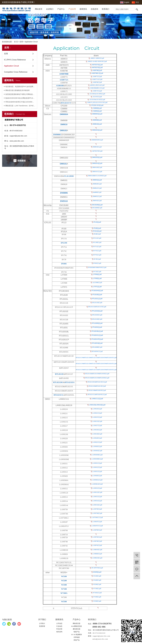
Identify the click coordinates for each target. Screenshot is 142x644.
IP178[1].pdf (97, 259)
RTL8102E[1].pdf (97, 315)
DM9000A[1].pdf (97, 114)
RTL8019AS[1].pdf (97, 291)
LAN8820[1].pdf (97, 554)
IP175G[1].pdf (97, 255)
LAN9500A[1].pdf (97, 480)
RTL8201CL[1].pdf (97, 335)
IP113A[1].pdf (97, 238)
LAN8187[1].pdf (97, 522)
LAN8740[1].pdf (97, 541)
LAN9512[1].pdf (97, 488)
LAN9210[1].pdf (97, 409)
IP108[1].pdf (97, 234)
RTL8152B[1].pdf (97, 319)
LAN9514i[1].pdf (97, 505)
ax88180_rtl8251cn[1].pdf (97, 85)
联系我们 (106, 9)
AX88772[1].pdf (97, 77)
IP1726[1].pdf (97, 272)
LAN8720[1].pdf (97, 537)
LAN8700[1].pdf (97, 530)
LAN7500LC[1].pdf (97, 517)
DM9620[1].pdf (97, 184)
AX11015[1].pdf (97, 97)
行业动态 (59, 626)
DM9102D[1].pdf (97, 157)
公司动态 (59, 623)
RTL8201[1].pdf (97, 327)
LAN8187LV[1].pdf (97, 526)
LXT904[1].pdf (97, 274)
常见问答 (59, 629)
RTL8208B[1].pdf (97, 347)
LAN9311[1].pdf (97, 463)
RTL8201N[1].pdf (97, 343)
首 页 (16, 42)
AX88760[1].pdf (97, 82)
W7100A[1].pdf (97, 593)
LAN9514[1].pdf (97, 501)
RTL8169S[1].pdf (97, 323)
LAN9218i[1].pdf (97, 434)
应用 (21, 42)
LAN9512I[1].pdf (97, 492)
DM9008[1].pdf (97, 120)
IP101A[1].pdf (97, 231)
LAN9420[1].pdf (97, 476)
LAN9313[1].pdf (97, 472)
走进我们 (50, 9)
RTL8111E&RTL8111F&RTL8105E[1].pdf (97, 374)
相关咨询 (59, 632)
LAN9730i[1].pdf (97, 513)
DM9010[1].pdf (97, 124)
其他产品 (77, 640)
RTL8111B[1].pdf (97, 303)
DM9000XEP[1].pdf (97, 140)
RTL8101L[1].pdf (97, 299)
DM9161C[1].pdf (97, 172)
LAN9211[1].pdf (97, 413)
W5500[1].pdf (97, 601)
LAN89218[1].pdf (97, 558)
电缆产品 (77, 632)
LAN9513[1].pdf (97, 497)
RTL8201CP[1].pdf (97, 339)
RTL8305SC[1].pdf (97, 351)
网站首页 (39, 9)
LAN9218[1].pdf (97, 430)
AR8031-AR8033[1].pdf (97, 58)
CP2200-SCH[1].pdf (97, 105)
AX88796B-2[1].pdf (97, 73)
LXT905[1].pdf (97, 279)
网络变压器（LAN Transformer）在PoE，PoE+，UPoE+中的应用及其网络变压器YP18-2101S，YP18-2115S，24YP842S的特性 (20, 106)
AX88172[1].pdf (97, 91)
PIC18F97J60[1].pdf (97, 568)
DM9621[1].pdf (97, 188)
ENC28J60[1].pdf (97, 205)
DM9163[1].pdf (97, 201)
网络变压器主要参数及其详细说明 (17, 90)
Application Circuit (11, 66)
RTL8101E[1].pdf (97, 311)
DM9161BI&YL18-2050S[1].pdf (97, 176)
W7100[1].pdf (97, 589)
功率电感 (77, 637)
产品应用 (72, 9)
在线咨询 (94, 9)
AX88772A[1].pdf (97, 79)
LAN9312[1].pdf (97, 467)
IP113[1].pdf (97, 222)
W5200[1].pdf (97, 580)
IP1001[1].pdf (97, 263)
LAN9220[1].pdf (97, 438)
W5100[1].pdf (97, 576)
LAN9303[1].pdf (97, 447)
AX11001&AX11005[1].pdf (97, 94)
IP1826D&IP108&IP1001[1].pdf (97, 267)
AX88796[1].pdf (97, 70)
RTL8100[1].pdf (97, 295)
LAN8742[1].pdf (97, 545)
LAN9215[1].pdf (97, 417)
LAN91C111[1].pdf (97, 399)
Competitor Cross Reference (16, 72)
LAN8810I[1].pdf (97, 550)
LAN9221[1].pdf (97, 442)
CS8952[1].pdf (97, 111)
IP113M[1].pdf (97, 242)
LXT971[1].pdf (97, 287)
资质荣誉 (42, 626)
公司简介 (42, 623)
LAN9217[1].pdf (97, 426)
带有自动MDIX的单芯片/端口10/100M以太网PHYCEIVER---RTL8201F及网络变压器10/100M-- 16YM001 (20, 102)
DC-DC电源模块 (76, 634)
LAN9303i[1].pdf (97, 451)
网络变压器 (77, 623)
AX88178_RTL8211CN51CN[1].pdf (97, 102)
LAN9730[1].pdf (97, 509)
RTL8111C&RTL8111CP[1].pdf (97, 307)
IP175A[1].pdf (97, 247)
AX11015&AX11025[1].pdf (97, 100)
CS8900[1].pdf (97, 108)
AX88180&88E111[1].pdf (97, 88)
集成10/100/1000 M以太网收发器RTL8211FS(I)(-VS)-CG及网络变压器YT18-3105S (20, 98)
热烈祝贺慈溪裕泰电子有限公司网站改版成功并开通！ (20, 94)
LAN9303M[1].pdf (97, 455)
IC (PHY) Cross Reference (15, 60)
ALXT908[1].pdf (97, 283)
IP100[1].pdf (97, 228)
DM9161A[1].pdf (97, 163)
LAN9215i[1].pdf (97, 421)
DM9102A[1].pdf (97, 130)
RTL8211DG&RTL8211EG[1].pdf (97, 382)
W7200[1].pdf (97, 597)
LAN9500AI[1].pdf (97, 484)
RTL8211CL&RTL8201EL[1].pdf (97, 395)
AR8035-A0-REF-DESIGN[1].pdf (97, 61)
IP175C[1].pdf (97, 251)
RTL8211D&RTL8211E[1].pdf (97, 386)
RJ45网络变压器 (77, 626)
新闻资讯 (83, 9)
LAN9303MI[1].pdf (97, 459)
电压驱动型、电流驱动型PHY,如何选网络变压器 (20, 87)
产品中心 (61, 9)
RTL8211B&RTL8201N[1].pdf (97, 390)
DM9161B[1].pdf (97, 167)
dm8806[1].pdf (97, 192)
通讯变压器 (77, 629)
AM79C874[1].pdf (97, 65)
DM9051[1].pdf (97, 196)
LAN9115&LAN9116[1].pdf (97, 405)
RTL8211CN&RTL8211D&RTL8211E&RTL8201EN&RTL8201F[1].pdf (96, 358)
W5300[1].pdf (97, 584)
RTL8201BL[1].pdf (97, 331)
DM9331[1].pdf (97, 180)
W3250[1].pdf (97, 572)
